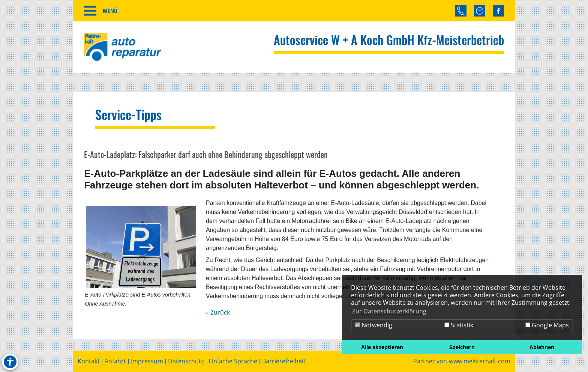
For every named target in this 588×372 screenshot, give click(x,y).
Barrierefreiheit (284, 361)
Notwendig (374, 325)
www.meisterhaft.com (480, 361)
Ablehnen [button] (542, 347)
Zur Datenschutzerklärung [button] (389, 311)
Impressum (147, 361)
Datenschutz (186, 361)
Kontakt (89, 361)
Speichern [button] (462, 347)
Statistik (459, 325)
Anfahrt (115, 361)
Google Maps (547, 325)
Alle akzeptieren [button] (382, 347)
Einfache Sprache (233, 361)
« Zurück (218, 312)
